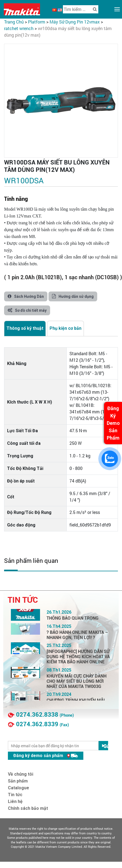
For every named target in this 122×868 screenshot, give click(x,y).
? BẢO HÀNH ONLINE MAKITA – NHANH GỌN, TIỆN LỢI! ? (77, 635)
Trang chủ (14, 22)
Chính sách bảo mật (28, 808)
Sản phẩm (18, 781)
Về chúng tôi (21, 774)
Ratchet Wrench (19, 28)
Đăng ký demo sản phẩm (46, 756)
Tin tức (15, 795)
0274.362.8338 (37, 715)
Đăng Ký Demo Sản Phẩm (113, 423)
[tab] (25, 328)
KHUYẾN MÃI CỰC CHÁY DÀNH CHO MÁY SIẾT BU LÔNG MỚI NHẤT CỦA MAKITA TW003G (77, 681)
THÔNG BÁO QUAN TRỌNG (73, 618)
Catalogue (19, 788)
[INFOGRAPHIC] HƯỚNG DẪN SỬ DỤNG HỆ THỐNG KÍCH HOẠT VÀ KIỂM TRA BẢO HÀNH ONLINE (78, 657)
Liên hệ (15, 801)
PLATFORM (37, 22)
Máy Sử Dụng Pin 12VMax (75, 22)
